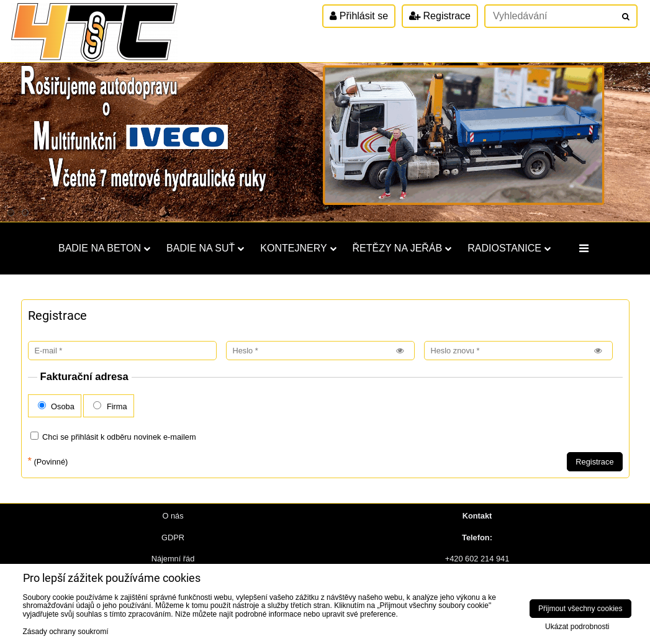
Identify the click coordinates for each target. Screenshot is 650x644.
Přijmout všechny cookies (580, 609)
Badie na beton (104, 248)
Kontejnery (298, 248)
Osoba (56, 406)
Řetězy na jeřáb (402, 248)
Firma (110, 406)
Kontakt (477, 516)
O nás (173, 516)
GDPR (173, 537)
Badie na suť (205, 248)
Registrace (440, 16)
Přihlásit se (359, 16)
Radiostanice (509, 248)
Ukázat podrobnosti (577, 627)
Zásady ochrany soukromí (66, 632)
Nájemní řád (173, 559)
